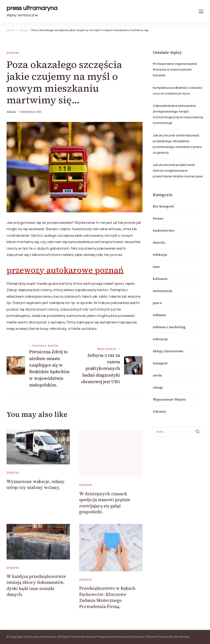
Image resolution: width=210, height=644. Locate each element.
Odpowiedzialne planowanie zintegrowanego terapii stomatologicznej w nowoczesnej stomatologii (178, 114)
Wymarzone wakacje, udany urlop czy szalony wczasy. (36, 484)
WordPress (182, 637)
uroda (157, 375)
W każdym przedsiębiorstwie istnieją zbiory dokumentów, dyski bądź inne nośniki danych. (36, 585)
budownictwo (164, 230)
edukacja (160, 254)
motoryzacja (163, 291)
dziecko (159, 242)
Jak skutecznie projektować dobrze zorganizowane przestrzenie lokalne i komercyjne (178, 171)
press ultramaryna (32, 8)
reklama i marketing (169, 327)
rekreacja (160, 339)
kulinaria (160, 279)
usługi (13, 53)
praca (157, 303)
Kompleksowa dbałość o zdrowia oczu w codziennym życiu (177, 91)
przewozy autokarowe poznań (65, 270)
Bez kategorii (163, 206)
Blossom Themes (144, 637)
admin (11, 112)
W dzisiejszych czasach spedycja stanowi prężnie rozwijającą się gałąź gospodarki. (105, 503)
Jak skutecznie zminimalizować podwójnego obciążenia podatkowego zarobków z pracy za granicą (177, 144)
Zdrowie (159, 411)
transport (160, 363)
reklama (159, 315)
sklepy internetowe (168, 351)
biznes (158, 218)
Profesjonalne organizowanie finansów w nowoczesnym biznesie (175, 70)
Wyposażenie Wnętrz (169, 399)
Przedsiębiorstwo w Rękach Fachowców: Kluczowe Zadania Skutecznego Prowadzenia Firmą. (107, 597)
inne (156, 267)
